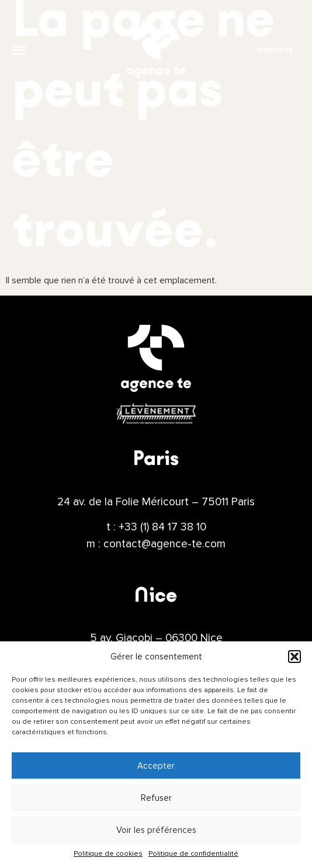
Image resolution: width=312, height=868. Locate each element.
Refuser (156, 798)
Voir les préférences (156, 830)
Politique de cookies (108, 854)
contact (275, 50)
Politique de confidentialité (193, 854)
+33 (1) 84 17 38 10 (162, 527)
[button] (294, 657)
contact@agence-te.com (164, 544)
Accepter (156, 766)
